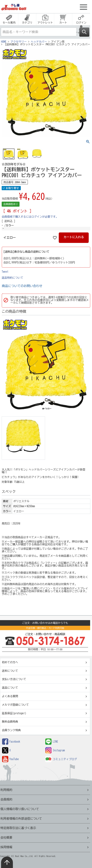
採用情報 (6, 847)
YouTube (10, 759)
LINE (52, 742)
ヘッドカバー (39, 42)
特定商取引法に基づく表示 (18, 828)
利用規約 (6, 790)
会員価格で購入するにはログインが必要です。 (30, 217)
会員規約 (6, 799)
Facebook (11, 742)
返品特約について (12, 278)
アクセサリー (19, 42)
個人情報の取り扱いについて (20, 809)
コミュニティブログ (61, 759)
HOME (4, 42)
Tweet (5, 272)
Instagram (55, 750)
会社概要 (6, 837)
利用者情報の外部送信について (21, 819)
